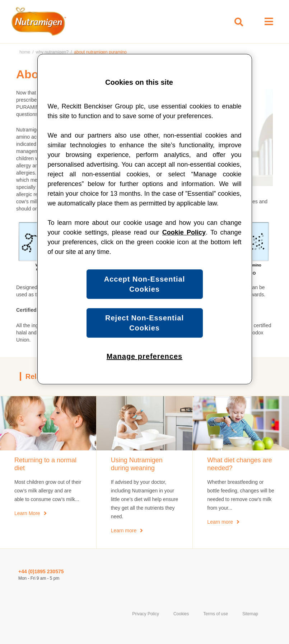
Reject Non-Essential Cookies (144, 323)
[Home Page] (37, 22)
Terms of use (216, 614)
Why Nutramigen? (52, 52)
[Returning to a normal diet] (48, 464)
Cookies (181, 614)
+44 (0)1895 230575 (41, 571)
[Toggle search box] (239, 22)
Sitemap (250, 614)
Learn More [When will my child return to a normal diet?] (27, 513)
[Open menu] (269, 21)
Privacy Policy (146, 614)
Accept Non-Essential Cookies (145, 284)
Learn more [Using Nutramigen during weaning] (124, 531)
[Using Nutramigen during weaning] (145, 464)
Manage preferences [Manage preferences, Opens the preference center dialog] (144, 356)
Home (25, 52)
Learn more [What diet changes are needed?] (220, 522)
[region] (145, 219)
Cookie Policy (184, 232)
